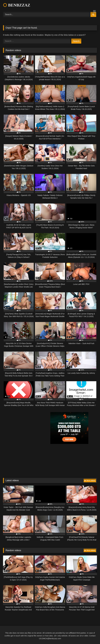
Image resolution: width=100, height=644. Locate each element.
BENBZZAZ (17, 5)
